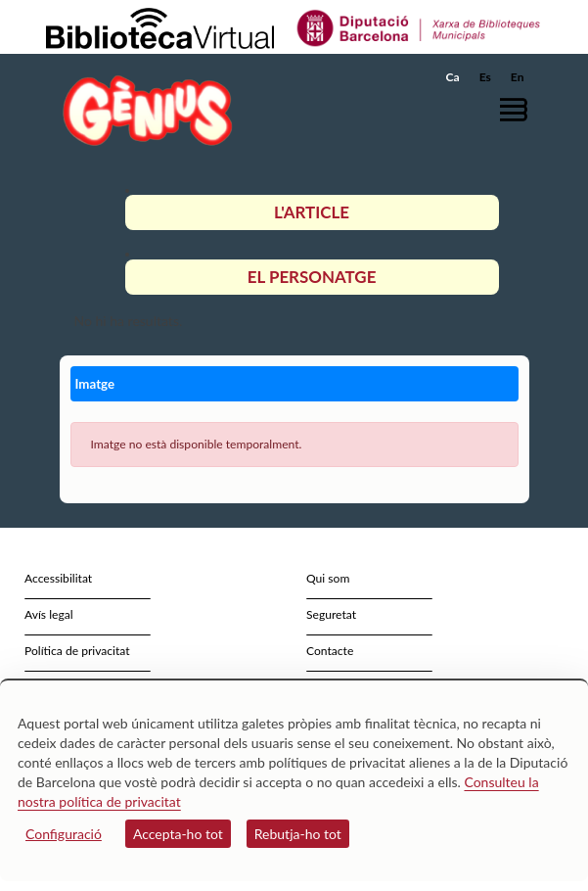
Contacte (330, 651)
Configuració (64, 834)
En (518, 77)
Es (485, 77)
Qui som (328, 578)
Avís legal (49, 614)
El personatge (312, 277)
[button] (517, 109)
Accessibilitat (58, 578)
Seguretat (331, 614)
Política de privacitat (77, 651)
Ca (453, 77)
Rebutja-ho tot (298, 834)
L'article (312, 212)
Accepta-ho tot (178, 834)
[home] (143, 110)
